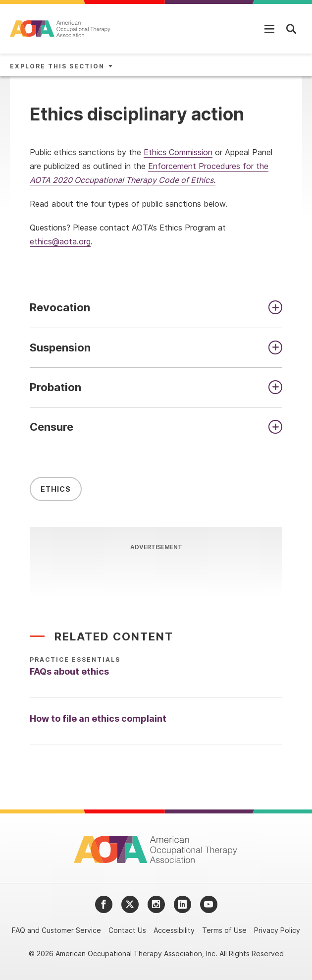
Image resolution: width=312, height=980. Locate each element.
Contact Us (127, 930)
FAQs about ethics (69, 673)
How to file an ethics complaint (98, 721)
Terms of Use (224, 930)
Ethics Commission (178, 152)
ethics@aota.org (60, 241)
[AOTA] (61, 29)
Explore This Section (57, 66)
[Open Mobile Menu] (269, 29)
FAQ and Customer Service (56, 930)
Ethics (56, 491)
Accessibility (174, 930)
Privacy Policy (277, 930)
